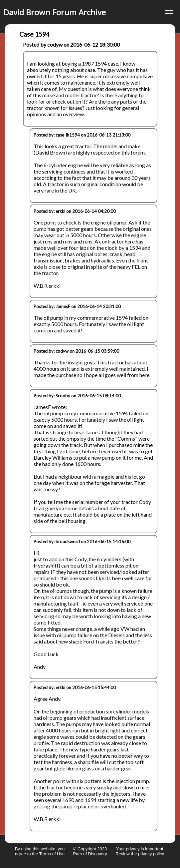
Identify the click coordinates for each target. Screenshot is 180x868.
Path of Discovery (90, 854)
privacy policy (151, 854)
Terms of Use (52, 854)
